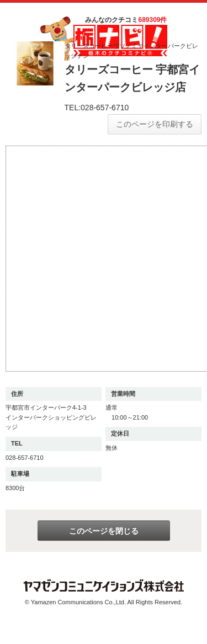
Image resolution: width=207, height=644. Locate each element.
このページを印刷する (155, 124)
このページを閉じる (104, 531)
